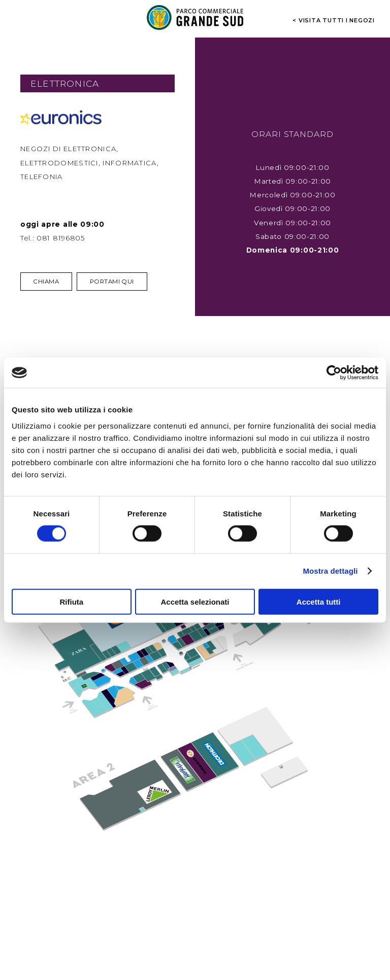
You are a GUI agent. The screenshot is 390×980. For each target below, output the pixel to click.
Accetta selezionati (195, 601)
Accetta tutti (319, 601)
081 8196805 (61, 238)
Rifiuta (71, 601)
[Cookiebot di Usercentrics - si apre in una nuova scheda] (334, 373)
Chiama (46, 282)
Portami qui (112, 282)
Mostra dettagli (330, 571)
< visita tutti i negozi (334, 20)
